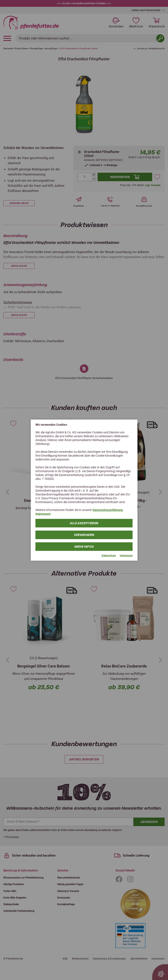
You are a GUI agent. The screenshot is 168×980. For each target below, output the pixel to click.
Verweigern (84, 535)
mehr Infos (84, 547)
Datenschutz (109, 556)
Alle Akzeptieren (84, 523)
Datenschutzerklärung (108, 510)
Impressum (43, 514)
